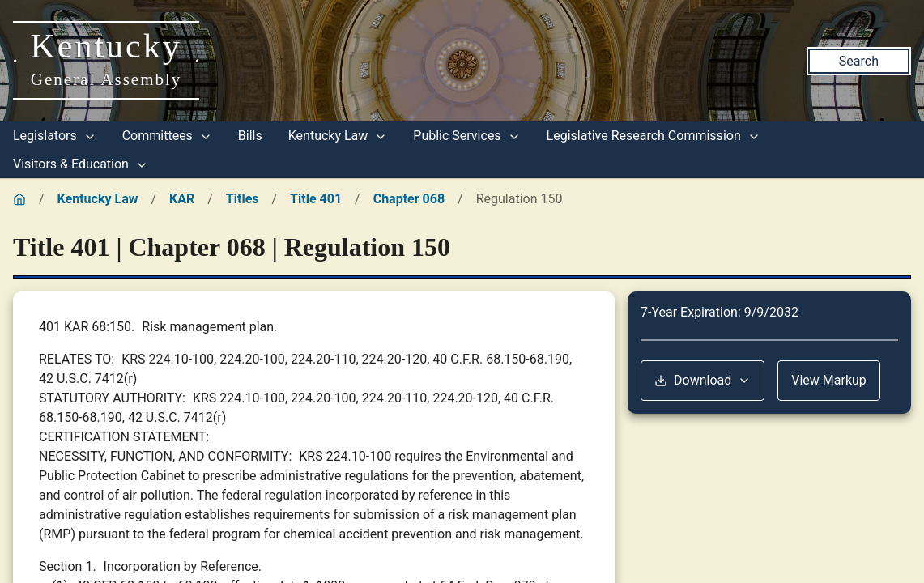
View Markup (829, 380)
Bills (250, 136)
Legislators (55, 136)
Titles (243, 199)
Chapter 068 (409, 199)
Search (859, 61)
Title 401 (316, 199)
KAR (182, 199)
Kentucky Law (338, 136)
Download (703, 380)
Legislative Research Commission (654, 136)
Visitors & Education (81, 164)
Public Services (466, 136)
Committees (167, 136)
